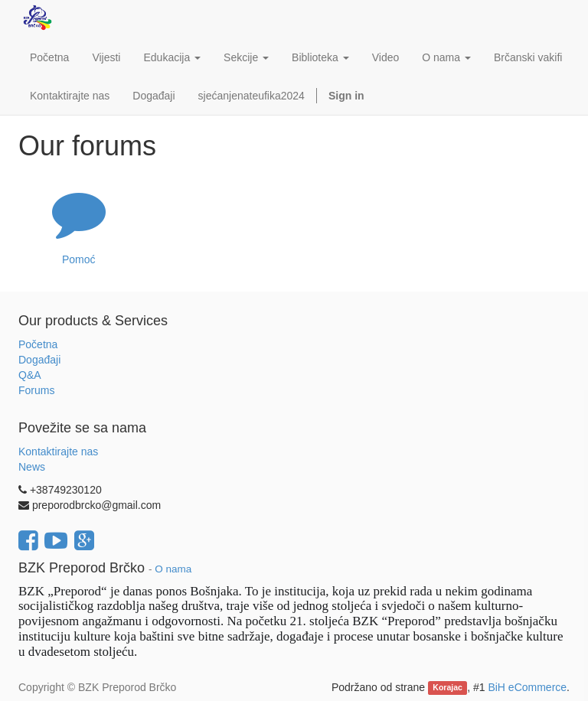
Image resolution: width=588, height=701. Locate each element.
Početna (38, 344)
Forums (36, 390)
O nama (173, 569)
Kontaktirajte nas (58, 452)
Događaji (39, 360)
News (32, 467)
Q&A (30, 375)
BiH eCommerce (527, 687)
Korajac (448, 688)
